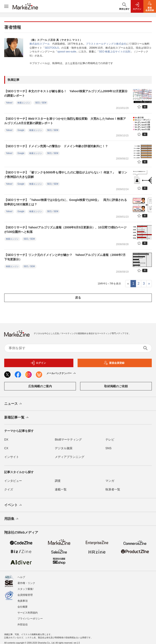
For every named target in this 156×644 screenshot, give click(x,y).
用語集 (12, 519)
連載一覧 (61, 489)
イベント (13, 505)
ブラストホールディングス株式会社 (106, 44)
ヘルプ (21, 577)
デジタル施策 (64, 448)
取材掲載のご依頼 (116, 386)
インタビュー (13, 481)
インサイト (12, 457)
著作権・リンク (26, 583)
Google (21, 130)
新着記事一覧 (17, 418)
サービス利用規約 (28, 613)
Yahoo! (9, 103)
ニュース (13, 404)
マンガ (110, 481)
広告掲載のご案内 (40, 386)
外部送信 (23, 625)
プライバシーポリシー (30, 619)
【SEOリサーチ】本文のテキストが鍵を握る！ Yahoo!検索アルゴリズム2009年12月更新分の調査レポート (66, 93)
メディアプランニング (70, 457)
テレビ (110, 439)
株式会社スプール (40, 44)
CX (6, 448)
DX (6, 439)
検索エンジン (24, 103)
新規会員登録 (114, 363)
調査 (58, 481)
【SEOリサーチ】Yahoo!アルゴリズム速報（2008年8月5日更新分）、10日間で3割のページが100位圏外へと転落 (65, 230)
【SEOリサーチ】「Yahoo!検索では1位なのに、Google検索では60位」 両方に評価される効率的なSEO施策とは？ (66, 202)
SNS (108, 448)
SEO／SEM (41, 103)
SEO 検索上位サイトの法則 (115, 52)
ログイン (38, 363)
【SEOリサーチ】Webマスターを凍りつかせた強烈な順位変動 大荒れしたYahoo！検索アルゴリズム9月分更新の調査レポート (65, 121)
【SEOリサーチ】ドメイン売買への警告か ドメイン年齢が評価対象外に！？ (56, 146)
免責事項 (23, 601)
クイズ (9, 489)
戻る (78, 298)
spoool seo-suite (67, 52)
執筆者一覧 (113, 489)
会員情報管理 (25, 595)
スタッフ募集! (25, 589)
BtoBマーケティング (68, 439)
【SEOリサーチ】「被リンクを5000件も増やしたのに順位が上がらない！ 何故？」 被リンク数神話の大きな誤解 (66, 175)
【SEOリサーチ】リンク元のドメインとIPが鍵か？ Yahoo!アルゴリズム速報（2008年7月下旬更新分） (65, 257)
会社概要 (23, 607)
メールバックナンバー (61, 373)
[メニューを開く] (6, 6)
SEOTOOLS (52, 48)
